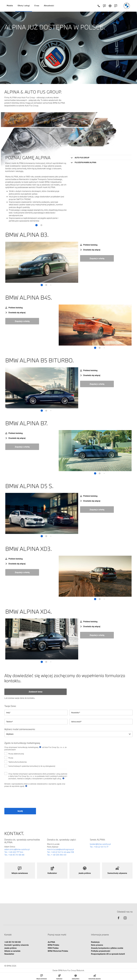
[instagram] (125, 920)
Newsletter (9, 954)
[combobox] (68, 734)
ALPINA (51, 942)
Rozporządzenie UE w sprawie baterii (108, 954)
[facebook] (119, 920)
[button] (32, 225)
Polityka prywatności (101, 951)
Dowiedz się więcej (92, 250)
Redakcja (95, 942)
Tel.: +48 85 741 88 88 (14, 855)
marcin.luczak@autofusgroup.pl (60, 849)
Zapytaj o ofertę (97, 258)
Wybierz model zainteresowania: (20, 729)
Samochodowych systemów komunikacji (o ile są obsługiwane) (32, 766)
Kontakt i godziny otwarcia (17, 945)
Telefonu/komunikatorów (18, 762)
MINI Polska (53, 948)
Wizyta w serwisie (12, 951)
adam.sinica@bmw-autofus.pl (17, 849)
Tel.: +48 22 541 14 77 (99, 847)
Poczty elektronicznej (16, 754)
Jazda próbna (10, 948)
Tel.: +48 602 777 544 (14, 852)
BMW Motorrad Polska (58, 951)
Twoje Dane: (10, 706)
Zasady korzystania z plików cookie (107, 948)
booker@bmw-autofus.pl (100, 844)
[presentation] (22, 799)
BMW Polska (53, 945)
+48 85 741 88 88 (13, 942)
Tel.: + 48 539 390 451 (57, 855)
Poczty (11, 758)
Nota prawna (97, 945)
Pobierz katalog (90, 245)
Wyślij (20, 811)
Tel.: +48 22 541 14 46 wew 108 (61, 852)
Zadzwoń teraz (36, 692)
